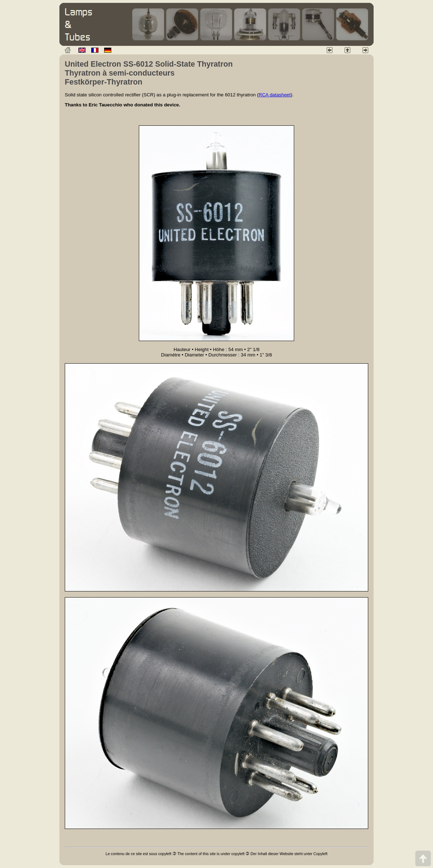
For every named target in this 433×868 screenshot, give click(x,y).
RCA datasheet (275, 95)
